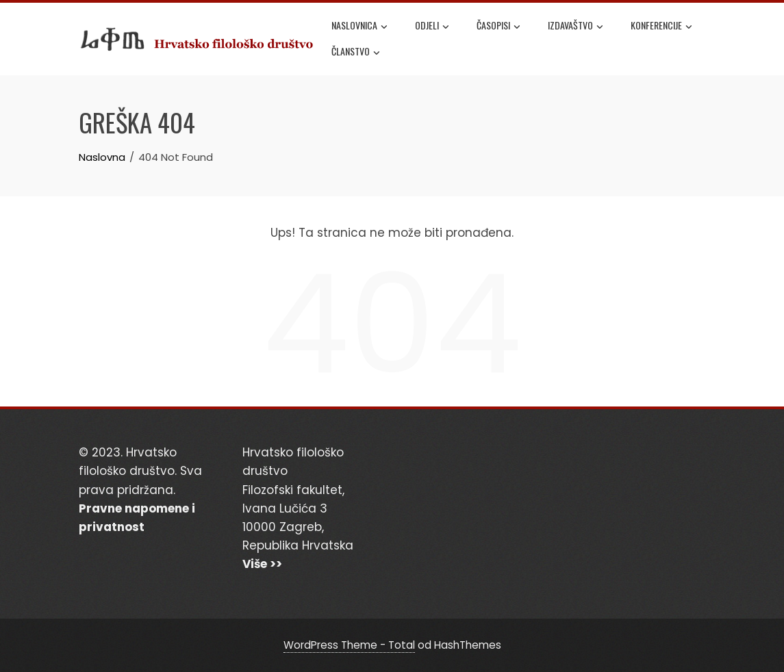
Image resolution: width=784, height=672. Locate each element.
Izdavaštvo (576, 27)
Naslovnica (359, 27)
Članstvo (356, 53)
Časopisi (498, 27)
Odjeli (432, 27)
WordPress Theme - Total (349, 645)
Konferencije (661, 27)
